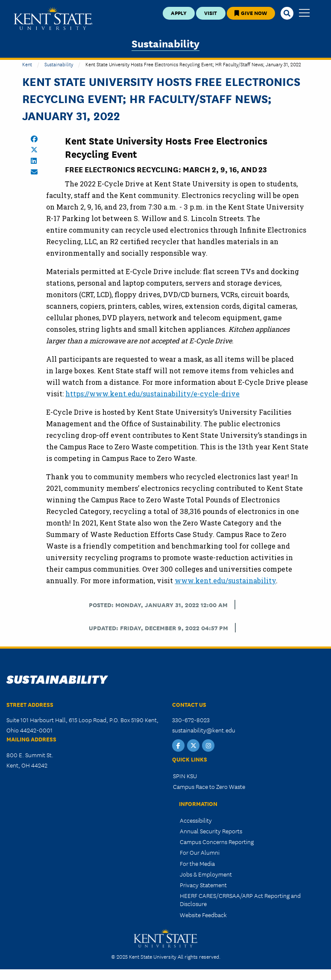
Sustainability (165, 43)
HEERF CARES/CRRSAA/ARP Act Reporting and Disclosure (240, 899)
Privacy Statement (203, 885)
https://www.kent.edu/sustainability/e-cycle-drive (152, 394)
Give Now (251, 13)
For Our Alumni (200, 852)
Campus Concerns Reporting (217, 841)
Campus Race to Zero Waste (209, 786)
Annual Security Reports (211, 831)
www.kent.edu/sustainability (225, 580)
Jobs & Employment (206, 874)
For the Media (197, 863)
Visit (211, 13)
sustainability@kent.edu (204, 730)
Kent (27, 64)
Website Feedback (203, 915)
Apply (179, 13)
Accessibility (196, 820)
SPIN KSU (185, 776)
